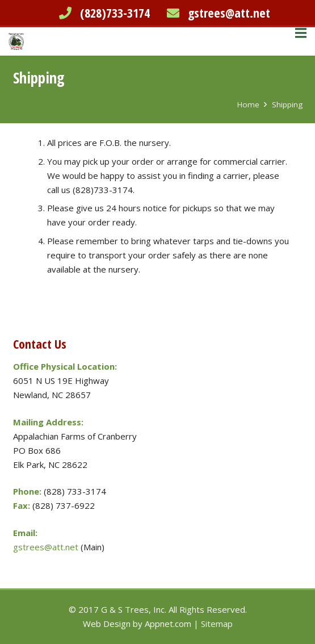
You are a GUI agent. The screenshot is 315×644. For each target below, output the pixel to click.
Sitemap (217, 624)
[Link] (16, 41)
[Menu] (301, 33)
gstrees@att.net (229, 12)
